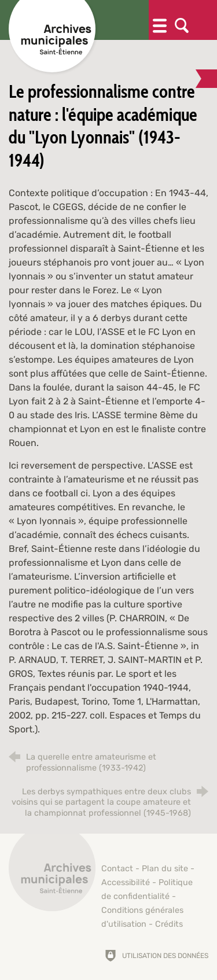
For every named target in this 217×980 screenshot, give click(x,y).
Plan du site (165, 869)
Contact (117, 869)
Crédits (169, 924)
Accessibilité (126, 883)
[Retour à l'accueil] (52, 874)
